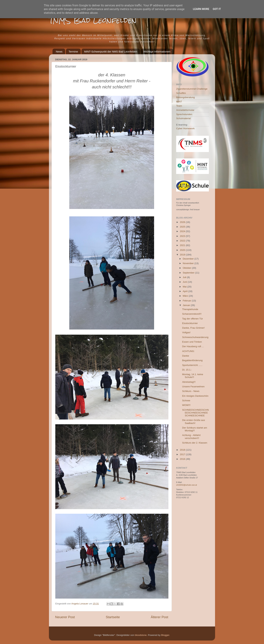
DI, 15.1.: (187, 370)
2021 (183, 245)
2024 (183, 231)
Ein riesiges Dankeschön (195, 396)
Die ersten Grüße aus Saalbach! (194, 422)
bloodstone (141, 635)
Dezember (189, 259)
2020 (183, 250)
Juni (185, 282)
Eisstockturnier (190, 323)
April (185, 291)
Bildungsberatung (185, 97)
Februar (187, 301)
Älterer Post (159, 617)
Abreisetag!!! (189, 382)
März (186, 296)
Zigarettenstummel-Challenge (192, 89)
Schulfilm (181, 93)
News (59, 52)
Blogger (165, 635)
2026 (183, 222)
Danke (186, 356)
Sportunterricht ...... (192, 365)
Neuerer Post (65, 617)
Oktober (187, 268)
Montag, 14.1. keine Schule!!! (193, 376)
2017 (183, 454)
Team (179, 106)
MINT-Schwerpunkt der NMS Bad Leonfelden (111, 52)
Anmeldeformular (185, 110)
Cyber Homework (185, 128)
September (189, 273)
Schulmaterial (183, 118)
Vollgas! (186, 332)
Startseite (113, 617)
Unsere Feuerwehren (193, 387)
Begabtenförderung (192, 360)
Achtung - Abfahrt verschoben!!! (191, 437)
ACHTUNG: (188, 351)
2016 (183, 459)
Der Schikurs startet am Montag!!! (195, 429)
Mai (185, 287)
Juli (185, 277)
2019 (183, 255)
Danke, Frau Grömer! (193, 328)
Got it (217, 9)
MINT (179, 102)
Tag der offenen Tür (193, 319)
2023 (183, 236)
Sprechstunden (184, 114)
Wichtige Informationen (157, 52)
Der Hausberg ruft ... (193, 346)
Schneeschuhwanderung (195, 337)
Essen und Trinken (192, 342)
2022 (183, 241)
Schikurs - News (191, 391)
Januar (187, 305)
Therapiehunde (190, 309)
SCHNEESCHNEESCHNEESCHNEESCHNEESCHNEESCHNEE (196, 413)
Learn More (201, 9)
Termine (73, 52)
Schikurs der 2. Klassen (195, 443)
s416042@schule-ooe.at (187, 485)
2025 (183, 227)
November (189, 263)
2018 (183, 450)
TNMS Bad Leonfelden (93, 20)
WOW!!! (186, 405)
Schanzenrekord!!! (192, 314)
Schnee (186, 400)
